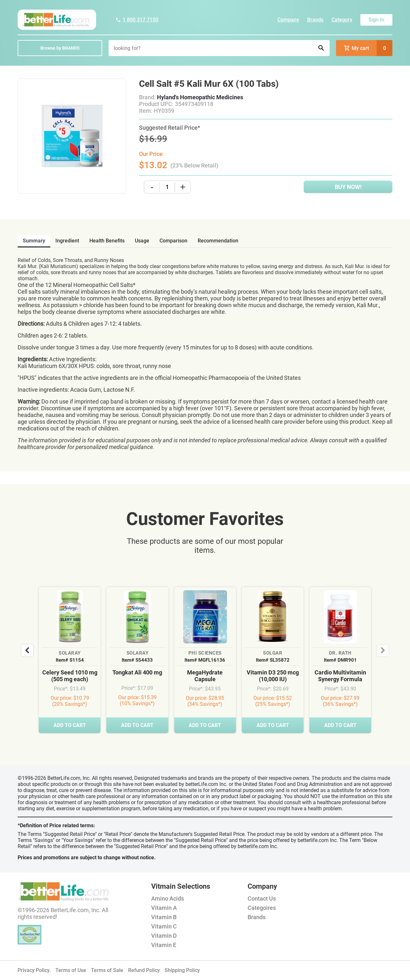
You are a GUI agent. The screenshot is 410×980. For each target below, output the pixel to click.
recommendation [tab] (218, 241)
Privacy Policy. (34, 970)
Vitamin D (164, 936)
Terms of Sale (107, 970)
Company (288, 20)
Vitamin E (164, 945)
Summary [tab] (34, 241)
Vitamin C (164, 926)
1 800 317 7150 (137, 20)
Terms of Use (71, 970)
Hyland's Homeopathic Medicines (200, 97)
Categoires (262, 908)
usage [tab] (142, 241)
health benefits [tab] (107, 241)
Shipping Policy (182, 970)
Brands (315, 20)
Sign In (376, 20)
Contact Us (262, 898)
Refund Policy (144, 970)
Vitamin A (164, 908)
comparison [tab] (173, 241)
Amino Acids (168, 898)
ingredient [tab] (67, 241)
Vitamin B (164, 917)
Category (342, 20)
